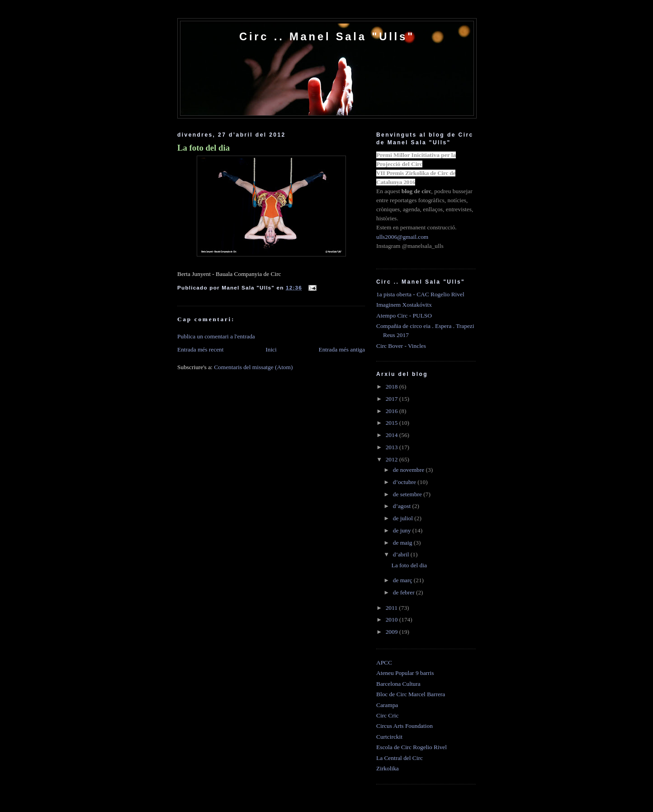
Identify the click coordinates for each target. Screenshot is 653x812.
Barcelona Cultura (398, 684)
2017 (393, 399)
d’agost (403, 506)
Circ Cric (387, 715)
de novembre (409, 470)
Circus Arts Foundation (405, 726)
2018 (393, 387)
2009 (393, 632)
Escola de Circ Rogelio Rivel (412, 747)
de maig (403, 543)
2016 (393, 411)
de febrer (405, 592)
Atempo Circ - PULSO (404, 316)
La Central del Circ (400, 758)
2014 (393, 435)
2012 (393, 459)
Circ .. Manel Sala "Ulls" (327, 36)
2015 (393, 423)
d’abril (402, 554)
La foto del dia (203, 148)
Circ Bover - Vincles (401, 346)
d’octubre (405, 482)
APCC (384, 662)
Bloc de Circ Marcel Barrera (411, 694)
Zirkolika (388, 768)
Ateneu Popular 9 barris (405, 673)
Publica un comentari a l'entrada (216, 336)
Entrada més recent (201, 349)
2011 (393, 608)
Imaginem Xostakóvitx (404, 305)
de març (403, 580)
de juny (403, 530)
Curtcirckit (389, 737)
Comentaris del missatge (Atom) (253, 367)
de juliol (404, 518)
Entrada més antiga (342, 349)
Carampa (387, 705)
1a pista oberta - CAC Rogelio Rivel (420, 294)
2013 (393, 447)
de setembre (408, 494)
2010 (393, 620)
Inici (271, 349)
